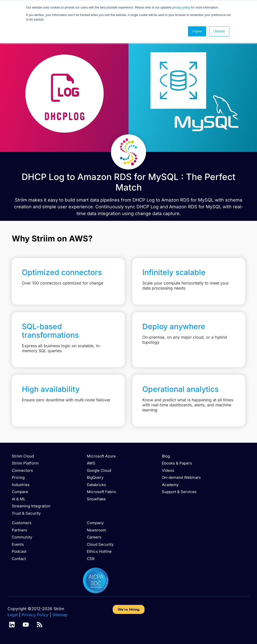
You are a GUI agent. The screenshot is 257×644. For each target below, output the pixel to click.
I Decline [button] (219, 31)
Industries (21, 485)
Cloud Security (100, 544)
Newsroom (97, 530)
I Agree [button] (197, 31)
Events (18, 544)
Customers (22, 523)
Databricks (96, 485)
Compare (20, 492)
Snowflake (96, 499)
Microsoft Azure (101, 456)
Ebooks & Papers (177, 463)
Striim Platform (25, 463)
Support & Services (179, 492)
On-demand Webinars (181, 477)
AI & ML (19, 499)
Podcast (19, 551)
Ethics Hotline (99, 551)
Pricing (18, 477)
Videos (168, 470)
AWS (91, 463)
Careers (94, 537)
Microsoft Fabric (102, 492)
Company (95, 523)
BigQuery (95, 477)
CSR (91, 559)
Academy (170, 485)
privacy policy (181, 8)
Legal (13, 615)
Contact (19, 559)
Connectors (22, 470)
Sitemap (60, 615)
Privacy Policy (35, 615)
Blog (166, 456)
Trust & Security (26, 513)
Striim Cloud (23, 456)
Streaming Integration (31, 506)
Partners (19, 530)
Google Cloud (99, 470)
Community (22, 537)
